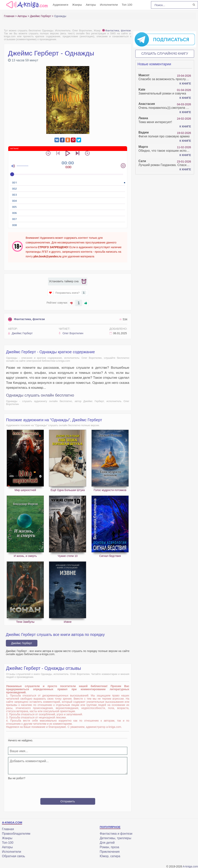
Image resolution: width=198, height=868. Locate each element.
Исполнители (109, 5)
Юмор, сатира (110, 856)
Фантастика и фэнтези (116, 834)
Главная (8, 829)
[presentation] (68, 787)
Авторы (91, 5)
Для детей (107, 843)
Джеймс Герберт (20, 333)
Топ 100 (127, 5)
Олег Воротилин (71, 333)
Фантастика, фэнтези (117, 30)
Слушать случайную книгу (165, 54)
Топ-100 (8, 843)
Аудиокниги (60, 5)
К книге (185, 84)
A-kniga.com (190, 866)
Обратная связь (14, 856)
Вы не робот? (17, 778)
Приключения (110, 852)
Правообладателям (16, 834)
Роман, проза (109, 847)
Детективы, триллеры (115, 838)
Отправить (68, 801)
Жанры (77, 5)
